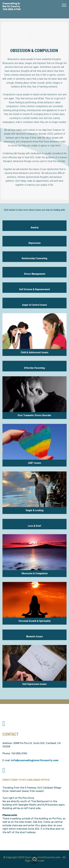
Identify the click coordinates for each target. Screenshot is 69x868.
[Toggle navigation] (64, 5)
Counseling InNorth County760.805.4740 (12, 6)
